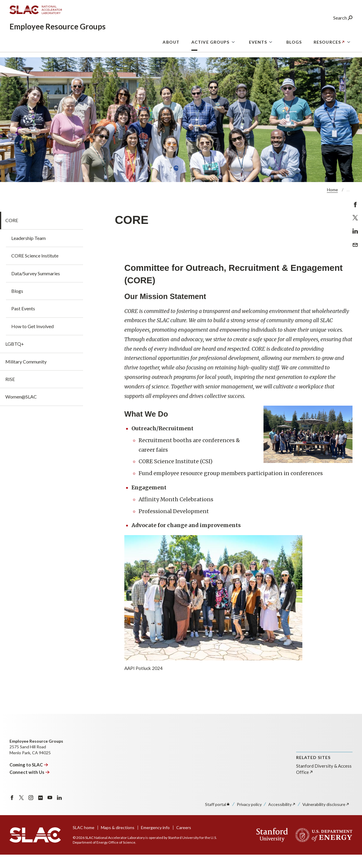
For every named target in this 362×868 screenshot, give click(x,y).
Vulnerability (326, 820)
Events (258, 63)
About (171, 63)
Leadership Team (28, 253)
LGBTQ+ (15, 359)
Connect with (30, 788)
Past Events (23, 324)
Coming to (29, 780)
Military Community (26, 377)
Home (332, 205)
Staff (218, 820)
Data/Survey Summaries (36, 289)
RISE (10, 395)
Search (343, 28)
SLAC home (84, 843)
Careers (184, 843)
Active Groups (211, 63)
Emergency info (155, 843)
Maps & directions (118, 843)
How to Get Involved (32, 342)
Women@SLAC (21, 412)
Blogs (294, 63)
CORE (12, 236)
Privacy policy (249, 820)
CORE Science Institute (35, 271)
